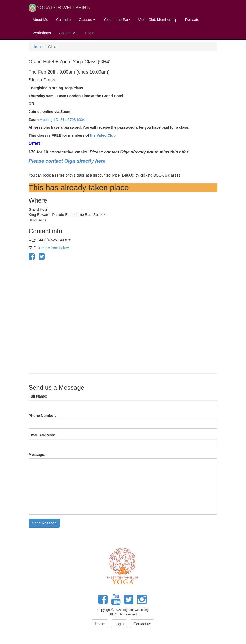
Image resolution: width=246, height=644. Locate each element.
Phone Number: (42, 416)
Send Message (44, 523)
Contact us (142, 624)
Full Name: (38, 396)
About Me (40, 20)
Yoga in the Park (117, 20)
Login (90, 33)
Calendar (64, 20)
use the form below (53, 248)
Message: (37, 455)
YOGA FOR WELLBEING (59, 8)
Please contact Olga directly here (68, 161)
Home (37, 47)
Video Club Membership (158, 20)
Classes (87, 20)
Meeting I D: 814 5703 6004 (62, 120)
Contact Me (68, 33)
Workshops (42, 33)
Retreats (192, 20)
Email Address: (42, 435)
